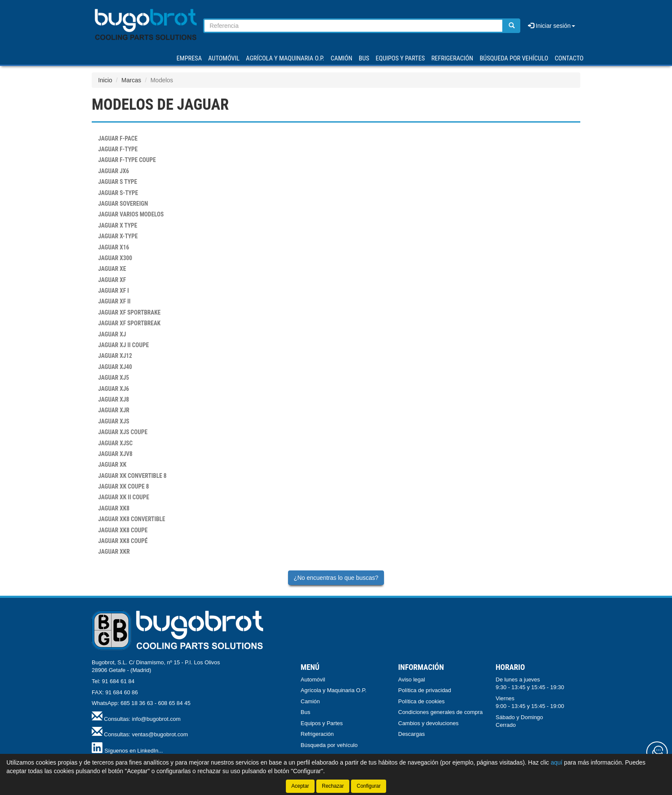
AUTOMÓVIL (224, 58)
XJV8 (115, 454)
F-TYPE (118, 149)
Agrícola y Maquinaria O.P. (334, 690)
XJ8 (114, 399)
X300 (115, 258)
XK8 (114, 508)
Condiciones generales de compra (440, 712)
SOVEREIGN (123, 204)
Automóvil (313, 679)
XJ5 (114, 378)
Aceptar (300, 786)
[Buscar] (512, 26)
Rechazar (333, 786)
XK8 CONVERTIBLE (132, 519)
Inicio (105, 80)
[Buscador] (353, 26)
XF (112, 280)
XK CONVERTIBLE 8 (132, 476)
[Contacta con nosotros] (657, 752)
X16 (114, 247)
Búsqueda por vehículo (514, 58)
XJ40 (115, 367)
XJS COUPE (123, 432)
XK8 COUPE (123, 530)
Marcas (131, 80)
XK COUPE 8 (124, 486)
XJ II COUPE (123, 345)
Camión (310, 701)
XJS (114, 421)
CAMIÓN (342, 58)
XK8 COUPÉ (123, 541)
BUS (364, 58)
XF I (114, 291)
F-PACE (118, 138)
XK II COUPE (124, 497)
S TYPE (118, 182)
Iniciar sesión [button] (552, 26)
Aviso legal (412, 679)
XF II (114, 301)
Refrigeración (317, 734)
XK (112, 465)
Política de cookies (421, 701)
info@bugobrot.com (156, 719)
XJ (112, 334)
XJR (114, 410)
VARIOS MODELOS (131, 214)
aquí (556, 762)
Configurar (369, 786)
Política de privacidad (425, 690)
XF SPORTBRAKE (129, 312)
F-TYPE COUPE (127, 160)
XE (112, 269)
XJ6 (114, 389)
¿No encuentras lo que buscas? (336, 578)
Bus (306, 712)
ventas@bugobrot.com (160, 734)
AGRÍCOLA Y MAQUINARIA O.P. (285, 58)
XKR (114, 552)
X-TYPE (118, 236)
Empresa (189, 58)
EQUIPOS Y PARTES (400, 58)
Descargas (411, 734)
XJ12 (115, 356)
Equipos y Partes (322, 723)
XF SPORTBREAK (129, 323)
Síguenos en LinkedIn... (134, 751)
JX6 (114, 171)
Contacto (569, 58)
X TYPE (118, 225)
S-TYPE (118, 193)
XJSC (115, 443)
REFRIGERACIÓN (452, 58)
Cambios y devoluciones (428, 723)
